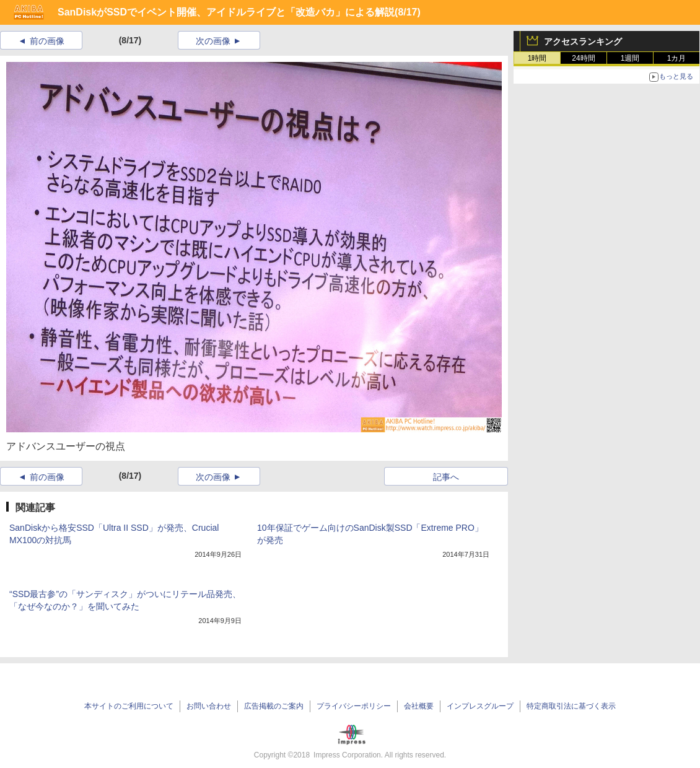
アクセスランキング (583, 41)
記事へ (446, 477)
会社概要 (419, 706)
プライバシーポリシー (354, 706)
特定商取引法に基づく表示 (571, 706)
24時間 (583, 58)
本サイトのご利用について (129, 706)
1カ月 (677, 58)
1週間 (630, 58)
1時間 (537, 58)
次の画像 (213, 41)
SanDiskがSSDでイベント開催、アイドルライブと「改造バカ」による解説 (226, 12)
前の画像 (47, 41)
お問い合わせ (209, 706)
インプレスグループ (480, 706)
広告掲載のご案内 (274, 706)
